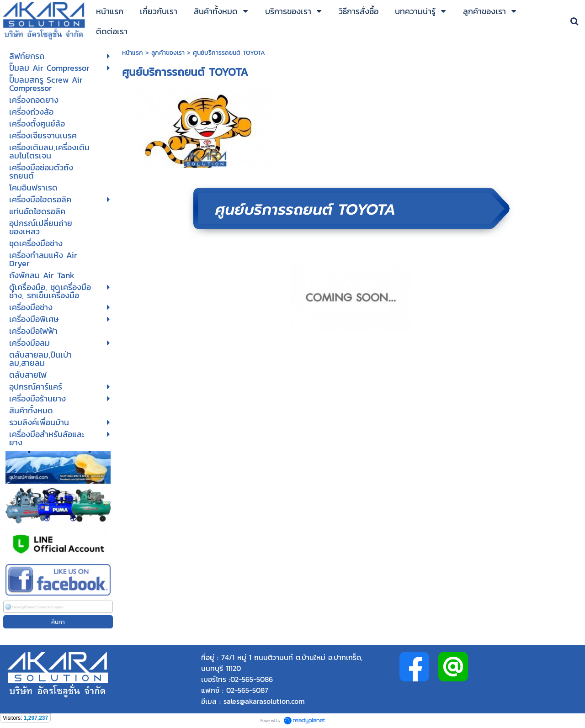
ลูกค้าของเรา (168, 53)
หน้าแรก (134, 53)
